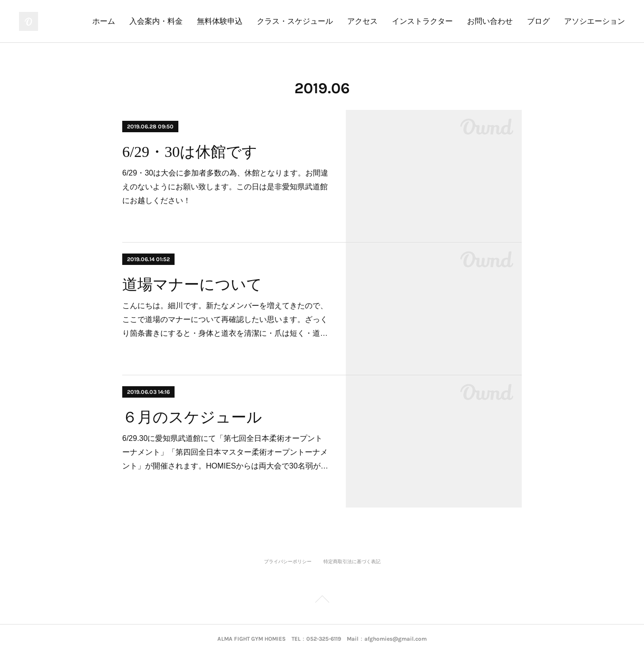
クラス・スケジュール (295, 21)
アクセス (362, 21)
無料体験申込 (220, 21)
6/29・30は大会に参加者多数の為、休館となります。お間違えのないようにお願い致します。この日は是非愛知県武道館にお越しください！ (225, 187)
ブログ (538, 21)
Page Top (322, 601)
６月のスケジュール (192, 417)
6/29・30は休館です (190, 152)
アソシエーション (595, 21)
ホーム (104, 21)
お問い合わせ (490, 21)
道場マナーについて (192, 284)
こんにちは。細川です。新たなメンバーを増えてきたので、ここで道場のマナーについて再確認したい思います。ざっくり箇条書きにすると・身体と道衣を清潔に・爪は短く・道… (225, 319)
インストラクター (422, 21)
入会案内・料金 (156, 21)
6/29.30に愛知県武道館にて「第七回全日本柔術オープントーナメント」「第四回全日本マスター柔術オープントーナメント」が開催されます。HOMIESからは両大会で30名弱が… (225, 452)
